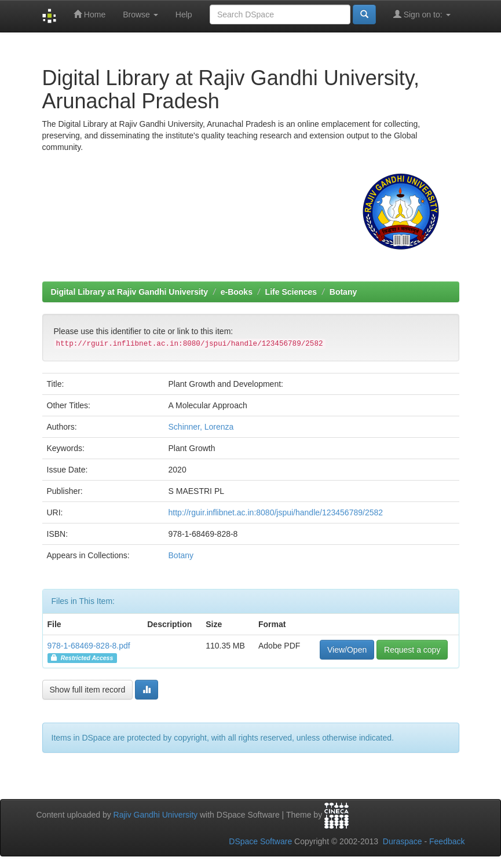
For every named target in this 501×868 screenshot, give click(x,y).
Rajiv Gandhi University (156, 815)
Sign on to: (422, 14)
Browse (140, 14)
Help (184, 14)
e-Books (237, 292)
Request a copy (412, 650)
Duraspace (403, 841)
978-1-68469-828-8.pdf (89, 646)
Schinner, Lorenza (201, 427)
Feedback (447, 841)
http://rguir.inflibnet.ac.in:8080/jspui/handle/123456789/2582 (276, 512)
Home (89, 14)
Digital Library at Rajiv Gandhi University (130, 292)
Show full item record (88, 690)
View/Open (347, 650)
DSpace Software (260, 841)
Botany (343, 292)
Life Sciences (291, 292)
